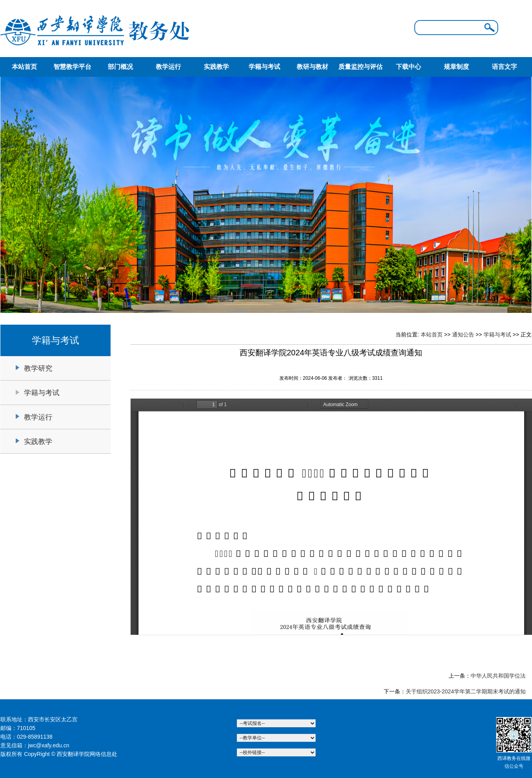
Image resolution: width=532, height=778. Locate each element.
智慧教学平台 (72, 67)
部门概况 (120, 67)
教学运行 (168, 67)
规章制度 (456, 67)
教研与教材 (312, 67)
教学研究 (38, 368)
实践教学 (216, 67)
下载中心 (408, 67)
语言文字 (504, 67)
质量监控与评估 (360, 67)
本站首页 (24, 67)
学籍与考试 (264, 67)
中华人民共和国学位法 (498, 676)
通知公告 (463, 334)
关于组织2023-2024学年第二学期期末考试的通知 (466, 691)
